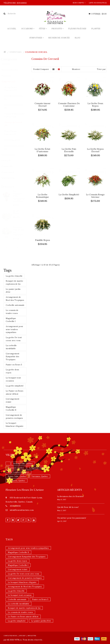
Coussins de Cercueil (36, 52)
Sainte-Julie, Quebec (17, 476)
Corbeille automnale (15, 305)
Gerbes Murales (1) (15, 140)
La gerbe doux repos (12, 371)
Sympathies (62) (11, 82)
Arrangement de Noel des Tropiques (15, 299)
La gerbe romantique (42, 196)
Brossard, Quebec (16, 468)
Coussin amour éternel (43, 105)
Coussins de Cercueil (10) (16, 124)
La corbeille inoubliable (11, 347)
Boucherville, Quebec (23, 463)
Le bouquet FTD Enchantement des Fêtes (21, 196)
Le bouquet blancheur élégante (15, 425)
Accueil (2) (8, 64)
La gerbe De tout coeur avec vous (14, 339)
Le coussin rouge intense (95, 196)
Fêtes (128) (8, 161)
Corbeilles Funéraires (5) (16, 98)
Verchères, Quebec (17, 481)
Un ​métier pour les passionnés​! (72, 518)
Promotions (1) (10, 172)
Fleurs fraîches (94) (12, 70)
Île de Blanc (19, 212)
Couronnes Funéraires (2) (16, 106)
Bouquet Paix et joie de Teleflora (21, 231)
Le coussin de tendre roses (12, 312)
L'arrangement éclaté (13, 400)
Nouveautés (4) (10, 178)
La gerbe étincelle (14, 276)
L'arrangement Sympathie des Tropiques (13, 357)
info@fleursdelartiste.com (22, 510)
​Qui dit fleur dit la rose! (68, 507)
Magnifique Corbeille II (11, 409)
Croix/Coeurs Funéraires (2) (13, 133)
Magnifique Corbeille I (11, 320)
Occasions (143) (11, 155)
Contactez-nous (10, 636)
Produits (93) (10, 166)
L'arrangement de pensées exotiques (14, 417)
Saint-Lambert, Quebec (18, 472)
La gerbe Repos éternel (95, 150)
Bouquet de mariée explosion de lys (14, 282)
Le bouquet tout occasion (13, 379)
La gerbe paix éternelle (69, 150)
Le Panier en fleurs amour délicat (15, 392)
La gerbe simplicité (15, 386)
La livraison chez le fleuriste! (70, 496)
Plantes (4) (9, 76)
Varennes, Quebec (40, 476)
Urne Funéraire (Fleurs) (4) (17, 147)
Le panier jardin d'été (13, 291)
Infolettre (32, 636)
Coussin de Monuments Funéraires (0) (17, 115)
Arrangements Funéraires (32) (13, 89)
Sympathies (15, 52)
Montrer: (76, 69)
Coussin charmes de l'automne (69, 105)
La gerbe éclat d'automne (42, 150)
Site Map (22, 636)
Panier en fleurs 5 (14, 365)
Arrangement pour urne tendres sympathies (14, 329)
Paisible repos (43, 240)
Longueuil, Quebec (38, 468)
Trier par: (101, 69)
